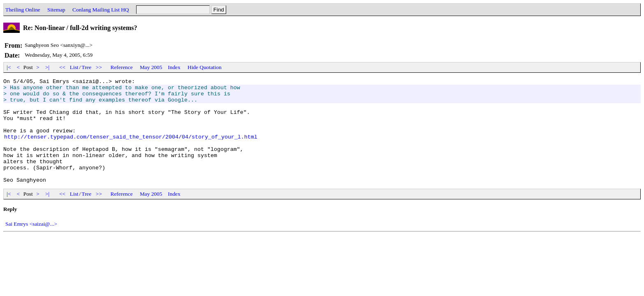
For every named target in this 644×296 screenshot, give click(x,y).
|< (9, 67)
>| (47, 67)
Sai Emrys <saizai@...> (31, 245)
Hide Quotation (205, 67)
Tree (86, 67)
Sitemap (56, 10)
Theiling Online (23, 10)
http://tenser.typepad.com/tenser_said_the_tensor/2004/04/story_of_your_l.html (131, 149)
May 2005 (151, 67)
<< (63, 67)
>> (99, 67)
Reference (122, 67)
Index (174, 67)
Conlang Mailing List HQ (101, 10)
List (74, 67)
